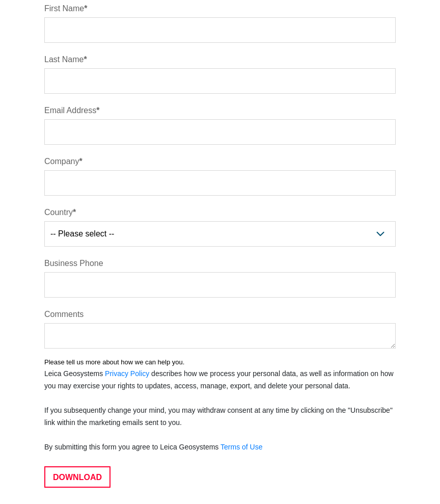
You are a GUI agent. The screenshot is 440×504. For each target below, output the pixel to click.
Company (62, 161)
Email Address (70, 110)
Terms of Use (241, 447)
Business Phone (74, 263)
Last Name (64, 59)
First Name (64, 8)
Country (59, 212)
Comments (64, 314)
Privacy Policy (127, 374)
